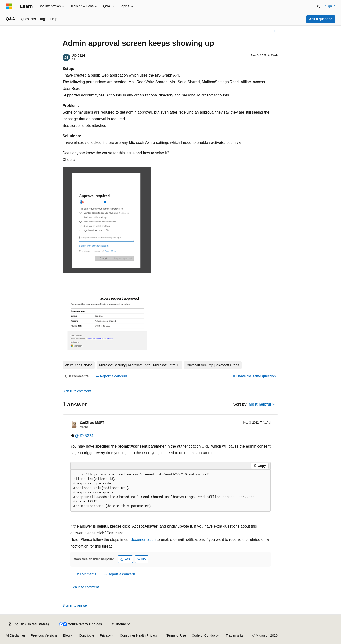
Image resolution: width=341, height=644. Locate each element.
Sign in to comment (77, 391)
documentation (143, 540)
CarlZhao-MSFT (92, 423)
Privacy (105, 635)
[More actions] (274, 31)
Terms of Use (176, 635)
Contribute (87, 635)
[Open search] (319, 6)
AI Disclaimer (15, 635)
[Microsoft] (9, 6)
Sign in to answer (75, 605)
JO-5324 (78, 55)
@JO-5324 (84, 436)
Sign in (330, 6)
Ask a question (321, 19)
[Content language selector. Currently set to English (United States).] (29, 624)
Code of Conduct (204, 635)
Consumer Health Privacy (139, 635)
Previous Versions (44, 635)
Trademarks (234, 635)
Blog (67, 635)
